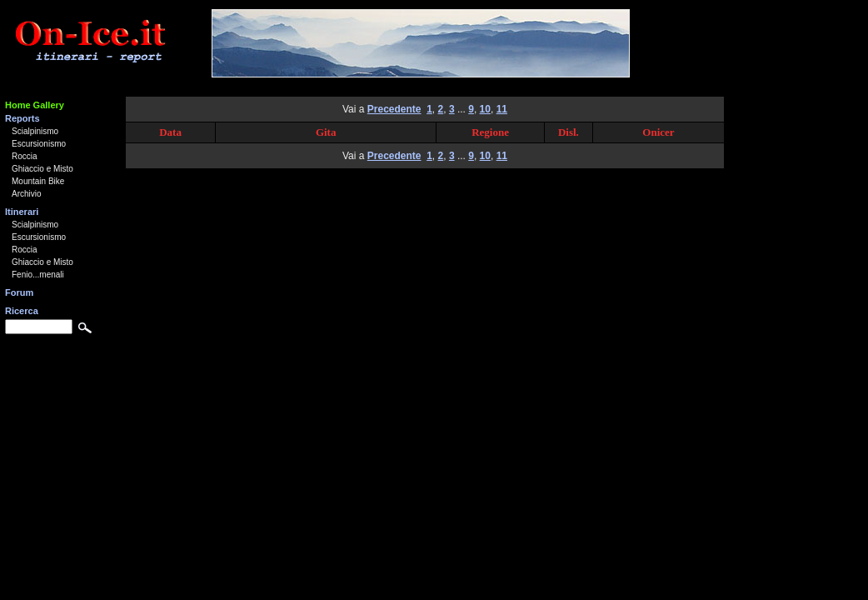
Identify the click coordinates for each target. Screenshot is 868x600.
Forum (19, 292)
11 (502, 109)
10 (485, 109)
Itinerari (22, 212)
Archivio (27, 194)
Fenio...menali (38, 275)
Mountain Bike (38, 181)
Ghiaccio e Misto (42, 169)
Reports (22, 118)
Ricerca (22, 311)
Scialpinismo (35, 131)
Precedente (394, 109)
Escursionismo (39, 144)
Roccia (25, 156)
